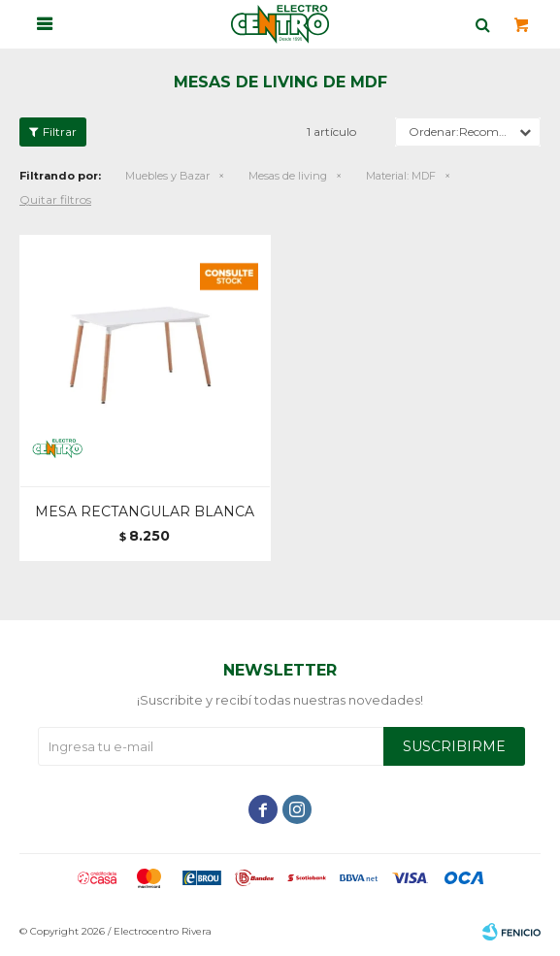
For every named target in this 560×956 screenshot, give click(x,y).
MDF (401, 176)
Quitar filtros (55, 199)
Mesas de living (288, 176)
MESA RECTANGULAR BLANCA (145, 511)
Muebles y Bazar (167, 176)
